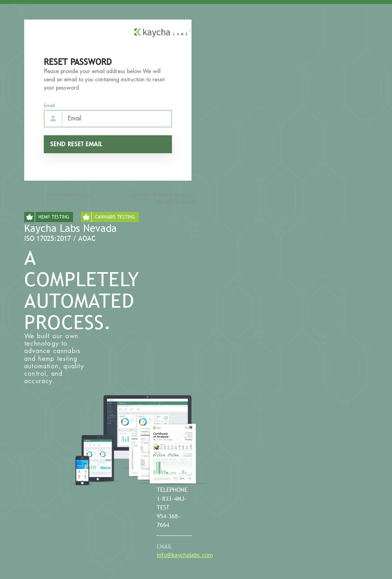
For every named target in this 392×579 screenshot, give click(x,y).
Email (49, 106)
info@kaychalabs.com (185, 555)
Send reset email (76, 144)
